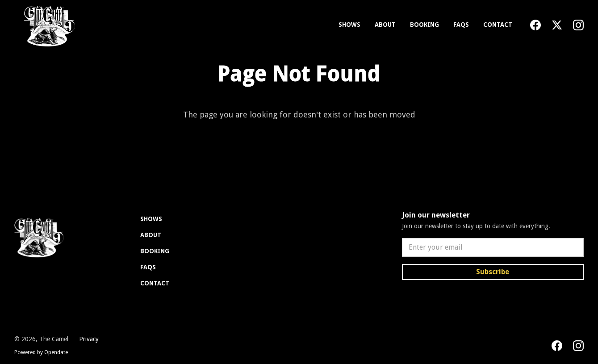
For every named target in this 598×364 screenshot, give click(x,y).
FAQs (461, 25)
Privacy (89, 339)
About (385, 25)
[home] (48, 25)
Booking (424, 25)
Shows (349, 25)
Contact (498, 25)
